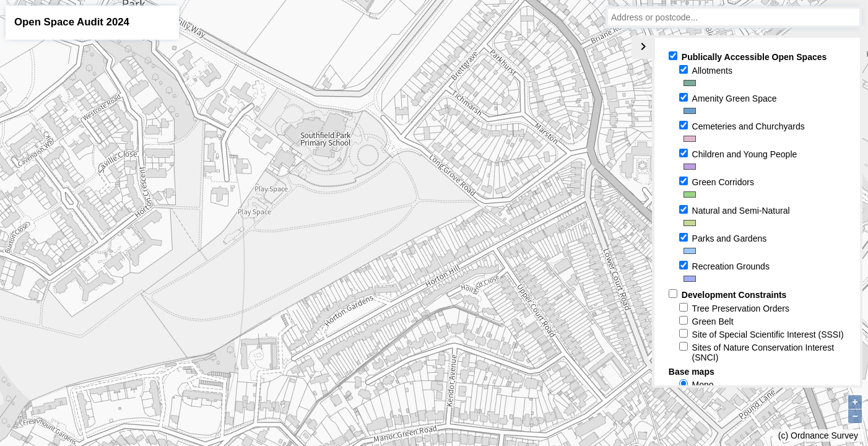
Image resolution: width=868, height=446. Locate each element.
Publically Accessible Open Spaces (754, 57)
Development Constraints (734, 295)
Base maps (692, 372)
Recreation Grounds (731, 266)
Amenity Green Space (735, 98)
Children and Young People (745, 154)
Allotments (712, 71)
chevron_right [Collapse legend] (643, 46)
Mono (703, 385)
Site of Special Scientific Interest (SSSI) (768, 334)
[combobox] (734, 17)
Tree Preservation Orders (741, 308)
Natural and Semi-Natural (741, 211)
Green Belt (713, 321)
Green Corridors (723, 182)
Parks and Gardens (730, 238)
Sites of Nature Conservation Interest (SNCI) (763, 352)
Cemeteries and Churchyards (749, 126)
